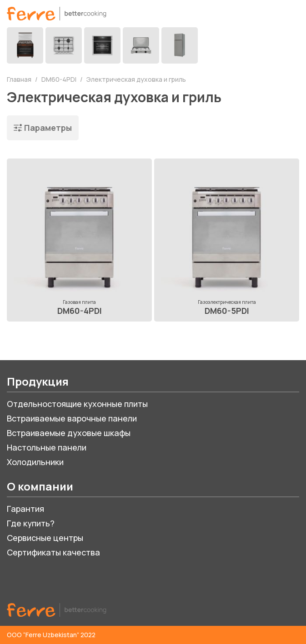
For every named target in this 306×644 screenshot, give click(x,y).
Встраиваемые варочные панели (72, 418)
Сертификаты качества (53, 552)
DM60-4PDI (60, 79)
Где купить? (31, 523)
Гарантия (25, 509)
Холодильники (35, 462)
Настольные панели (47, 447)
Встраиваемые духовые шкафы (69, 433)
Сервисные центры (45, 538)
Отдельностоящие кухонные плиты (77, 404)
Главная (20, 79)
